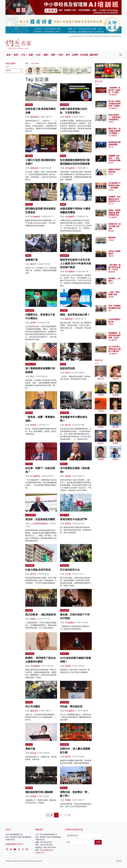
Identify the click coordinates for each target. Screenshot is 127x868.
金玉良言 (29, 744)
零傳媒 (68, 800)
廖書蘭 (111, 297)
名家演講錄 (64, 610)
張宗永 (68, 373)
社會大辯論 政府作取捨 (38, 570)
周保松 (33, 619)
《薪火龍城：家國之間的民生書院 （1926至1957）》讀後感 (114, 269)
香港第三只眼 (31, 364)
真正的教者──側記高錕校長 (41, 615)
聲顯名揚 (29, 413)
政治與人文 (64, 654)
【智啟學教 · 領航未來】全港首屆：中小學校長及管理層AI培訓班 (114, 92)
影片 (68, 55)
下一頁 (67, 815)
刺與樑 (63, 364)
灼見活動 (84, 55)
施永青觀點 (64, 413)
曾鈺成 (33, 753)
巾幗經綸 (29, 105)
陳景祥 (33, 264)
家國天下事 (64, 515)
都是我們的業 (67, 368)
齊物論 (28, 256)
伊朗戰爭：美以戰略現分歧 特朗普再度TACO (114, 199)
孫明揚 (33, 425)
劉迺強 (68, 524)
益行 (110, 310)
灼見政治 (29, 204)
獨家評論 (64, 788)
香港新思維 (64, 565)
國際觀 (63, 156)
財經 (31, 55)
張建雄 (111, 256)
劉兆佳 (111, 174)
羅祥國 (111, 231)
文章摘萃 (64, 310)
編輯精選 (69, 319)
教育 (16, 55)
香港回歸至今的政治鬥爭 (74, 519)
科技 (61, 55)
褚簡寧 (68, 117)
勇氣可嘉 (30, 749)
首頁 (27, 63)
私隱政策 (119, 861)
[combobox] (14, 71)
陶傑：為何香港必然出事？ (75, 315)
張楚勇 (68, 666)
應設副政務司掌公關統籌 (39, 792)
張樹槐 (111, 240)
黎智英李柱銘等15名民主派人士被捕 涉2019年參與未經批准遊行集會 (75, 263)
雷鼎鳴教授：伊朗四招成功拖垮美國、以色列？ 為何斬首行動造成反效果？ (114, 338)
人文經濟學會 (31, 515)
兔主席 (111, 147)
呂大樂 (68, 574)
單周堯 (111, 190)
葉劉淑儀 (34, 117)
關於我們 (94, 55)
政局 (8, 55)
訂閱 (98, 842)
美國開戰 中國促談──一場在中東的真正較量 (114, 158)
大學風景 (29, 610)
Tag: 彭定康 (35, 63)
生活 (38, 55)
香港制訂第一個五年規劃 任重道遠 (114, 226)
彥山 (32, 376)
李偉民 (111, 122)
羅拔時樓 (112, 238)
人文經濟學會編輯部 (39, 524)
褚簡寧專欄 (64, 105)
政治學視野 (64, 744)
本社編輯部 (70, 168)
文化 (23, 55)
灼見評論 (29, 702)
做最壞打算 (32, 260)
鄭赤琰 (68, 757)
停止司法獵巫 (33, 706)
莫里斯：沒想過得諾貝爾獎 (40, 519)
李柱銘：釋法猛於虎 (71, 706)
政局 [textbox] (9, 70)
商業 (53, 55)
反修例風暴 (64, 256)
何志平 (111, 283)
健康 (46, 55)
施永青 (68, 425)
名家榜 (75, 55)
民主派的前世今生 (70, 570)
